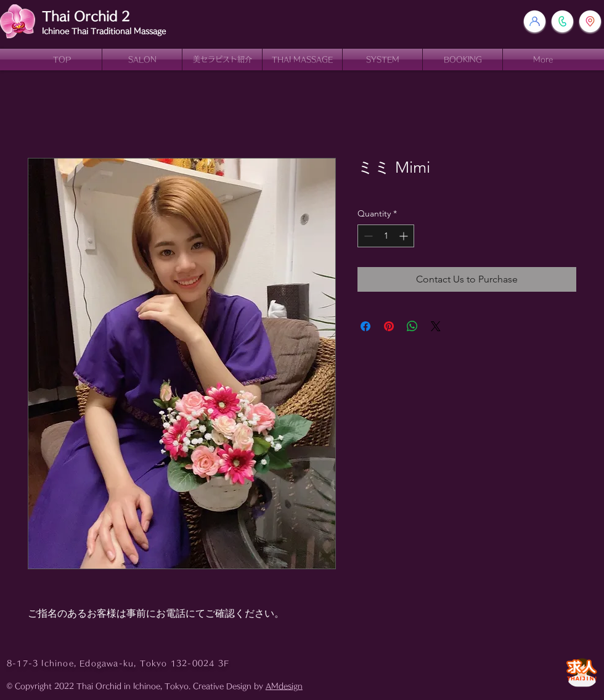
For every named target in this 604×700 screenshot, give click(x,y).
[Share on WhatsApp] (412, 326)
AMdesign (284, 686)
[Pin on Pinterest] (389, 326)
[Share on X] (436, 326)
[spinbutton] (386, 236)
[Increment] (405, 236)
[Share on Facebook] (365, 326)
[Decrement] (367, 236)
